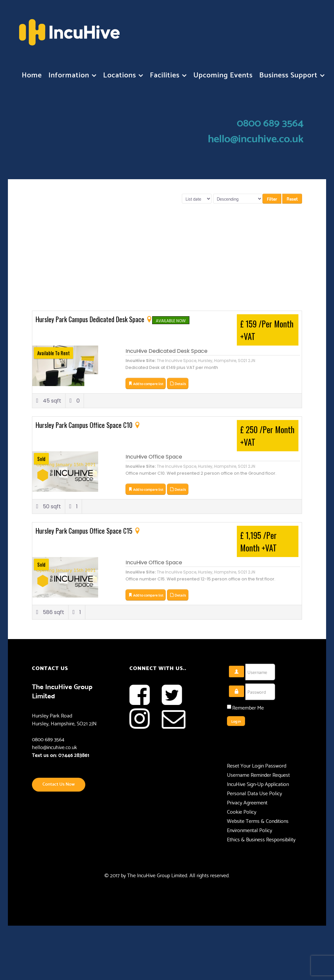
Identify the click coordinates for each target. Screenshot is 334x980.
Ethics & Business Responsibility (261, 839)
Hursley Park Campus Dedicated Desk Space (91, 319)
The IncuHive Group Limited (157, 875)
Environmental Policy (250, 830)
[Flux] (69, 29)
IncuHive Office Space (154, 457)
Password (244, 686)
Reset (292, 199)
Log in (236, 721)
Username (244, 666)
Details (178, 383)
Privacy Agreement (247, 802)
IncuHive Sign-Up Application (258, 784)
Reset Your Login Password (257, 765)
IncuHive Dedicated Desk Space (167, 351)
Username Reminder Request (258, 774)
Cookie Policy (242, 811)
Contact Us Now (59, 784)
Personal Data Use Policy (254, 793)
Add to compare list (146, 383)
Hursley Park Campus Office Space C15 (85, 531)
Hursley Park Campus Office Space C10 (85, 425)
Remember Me (248, 707)
